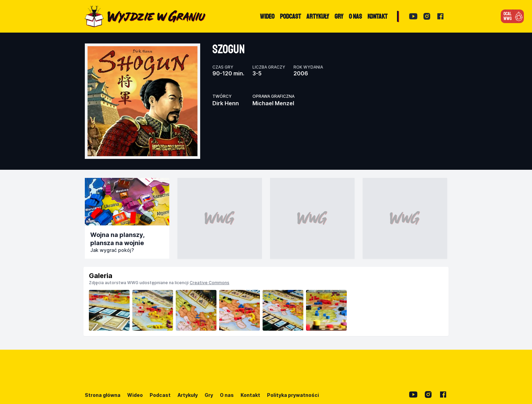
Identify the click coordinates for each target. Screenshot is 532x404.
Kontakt (250, 395)
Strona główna (103, 395)
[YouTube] (413, 16)
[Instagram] (427, 16)
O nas (227, 395)
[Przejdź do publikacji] (127, 202)
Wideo (135, 395)
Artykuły (188, 395)
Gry (209, 395)
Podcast (160, 395)
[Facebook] (440, 16)
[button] (512, 16)
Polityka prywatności (293, 395)
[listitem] (109, 310)
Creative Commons (210, 283)
